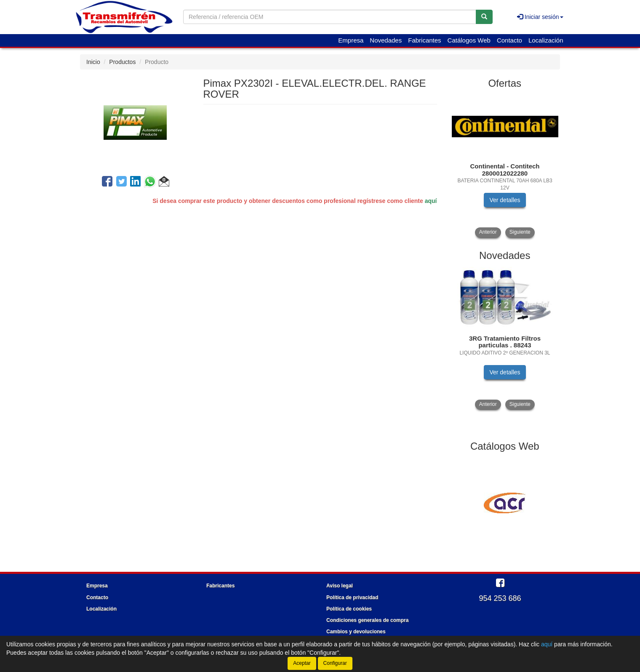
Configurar (335, 663)
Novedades (386, 40)
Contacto (509, 40)
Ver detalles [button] (505, 200)
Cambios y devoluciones (356, 632)
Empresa (351, 40)
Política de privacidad (352, 597)
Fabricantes (424, 40)
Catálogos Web (469, 40)
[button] (164, 183)
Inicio (93, 62)
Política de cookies (349, 609)
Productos (122, 62)
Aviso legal (340, 586)
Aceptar (302, 663)
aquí (431, 201)
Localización (546, 40)
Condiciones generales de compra (367, 620)
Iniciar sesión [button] (540, 17)
